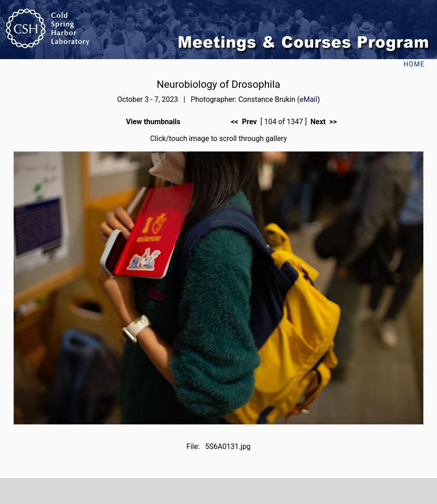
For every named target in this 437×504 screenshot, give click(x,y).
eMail (308, 99)
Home (414, 64)
